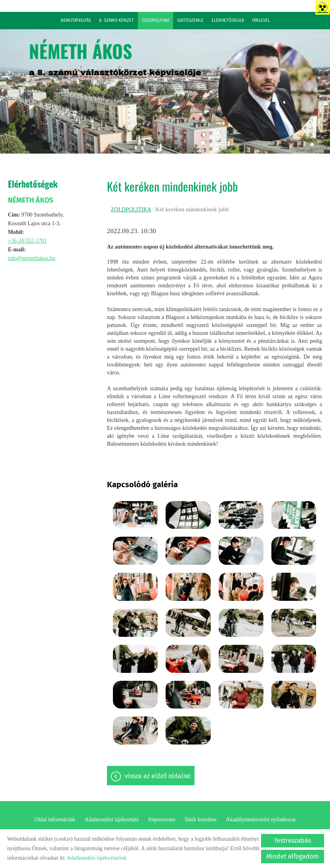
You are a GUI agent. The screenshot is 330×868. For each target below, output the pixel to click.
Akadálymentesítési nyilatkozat (261, 820)
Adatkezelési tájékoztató (112, 820)
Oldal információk (55, 820)
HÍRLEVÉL (261, 20)
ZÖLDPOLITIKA (155, 20)
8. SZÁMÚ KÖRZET (116, 20)
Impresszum (162, 820)
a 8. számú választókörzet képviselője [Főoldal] (115, 57)
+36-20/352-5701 (27, 241)
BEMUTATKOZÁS (76, 20)
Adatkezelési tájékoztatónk (96, 858)
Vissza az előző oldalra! (158, 776)
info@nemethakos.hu (32, 258)
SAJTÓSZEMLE (190, 20)
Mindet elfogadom (293, 856)
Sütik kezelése (200, 820)
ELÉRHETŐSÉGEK (228, 20)
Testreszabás (293, 840)
